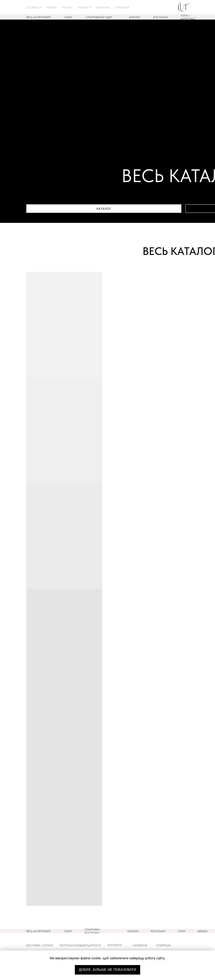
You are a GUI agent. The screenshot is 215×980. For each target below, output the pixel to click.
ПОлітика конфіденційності (80, 945)
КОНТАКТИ (115, 945)
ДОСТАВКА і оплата (40, 945)
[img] (184, 7)
